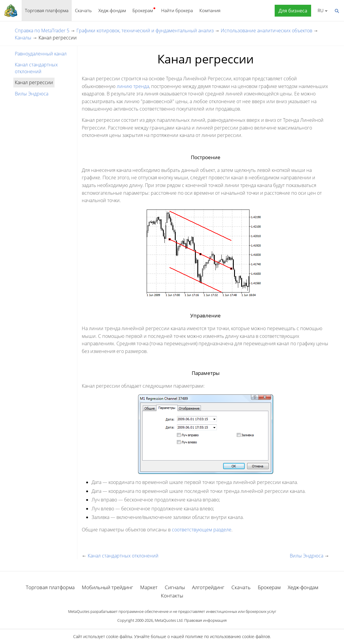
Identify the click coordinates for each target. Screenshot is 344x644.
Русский (320, 10)
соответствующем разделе (202, 530)
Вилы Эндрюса (32, 94)
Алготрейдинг (208, 587)
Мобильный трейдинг (107, 587)
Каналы (23, 38)
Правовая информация (205, 620)
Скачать (83, 10)
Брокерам (143, 10)
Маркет (149, 587)
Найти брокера (177, 10)
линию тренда (133, 86)
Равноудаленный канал (41, 54)
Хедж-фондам (112, 10)
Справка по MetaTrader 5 (42, 31)
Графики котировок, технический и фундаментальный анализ (145, 31)
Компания (210, 10)
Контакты (172, 596)
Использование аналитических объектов (267, 31)
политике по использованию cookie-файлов (228, 636)
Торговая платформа (47, 10)
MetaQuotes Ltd (169, 620)
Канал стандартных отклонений (36, 68)
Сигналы (175, 587)
